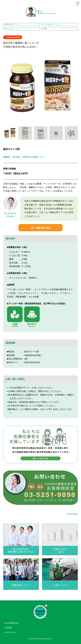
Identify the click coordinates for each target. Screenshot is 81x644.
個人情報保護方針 (12, 623)
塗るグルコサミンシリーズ (12, 29)
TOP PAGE (73, 514)
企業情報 (9, 628)
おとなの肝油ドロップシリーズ (51, 24)
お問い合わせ (10, 632)
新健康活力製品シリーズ (11, 24)
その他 (44, 29)
